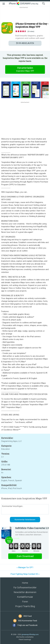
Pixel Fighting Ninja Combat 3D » (25, 574)
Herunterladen (25, 69)
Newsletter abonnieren (25, 592)
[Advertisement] (25, 15)
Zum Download (25, 556)
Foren (25, 602)
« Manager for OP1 (25, 567)
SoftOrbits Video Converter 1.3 (32, 528)
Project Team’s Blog (25, 606)
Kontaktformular (25, 597)
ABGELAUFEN (25, 43)
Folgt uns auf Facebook (28, 625)
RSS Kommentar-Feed (28, 621)
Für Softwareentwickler (25, 587)
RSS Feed (28, 616)
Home (25, 583)
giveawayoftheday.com (30, 634)
